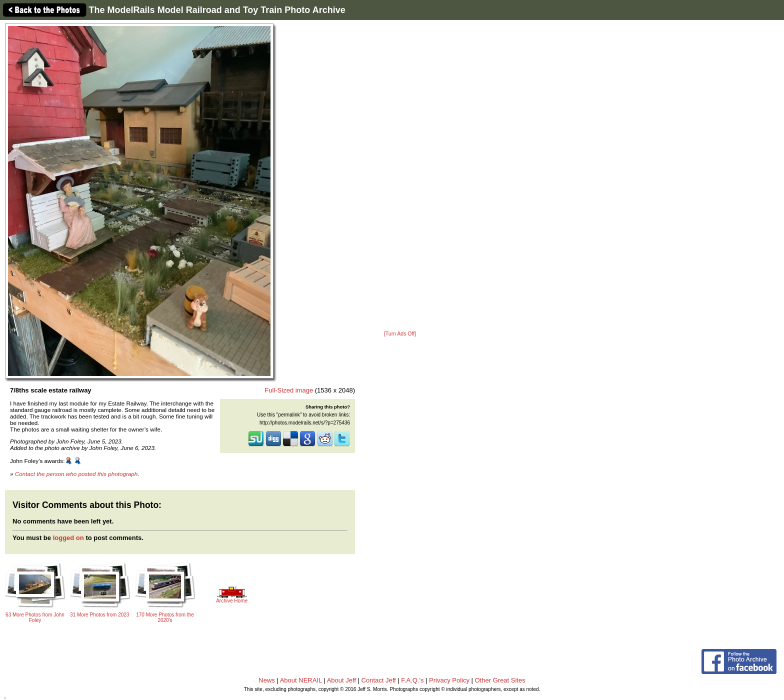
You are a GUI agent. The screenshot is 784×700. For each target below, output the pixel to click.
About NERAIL (301, 680)
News (267, 680)
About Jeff (341, 680)
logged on (68, 538)
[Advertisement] (400, 176)
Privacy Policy (449, 680)
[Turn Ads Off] (400, 334)
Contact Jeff (379, 680)
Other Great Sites (500, 680)
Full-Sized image (289, 390)
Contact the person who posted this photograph (76, 474)
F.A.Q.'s (412, 680)
